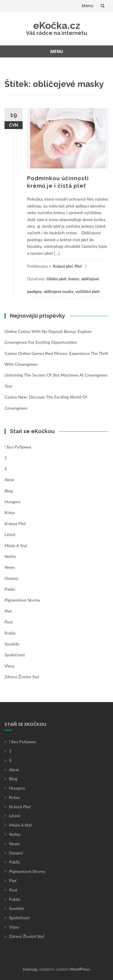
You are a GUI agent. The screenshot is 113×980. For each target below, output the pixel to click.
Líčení (10, 534)
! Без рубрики (18, 447)
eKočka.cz (57, 25)
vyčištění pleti (87, 291)
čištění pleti (56, 279)
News (10, 567)
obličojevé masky (59, 291)
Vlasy (9, 666)
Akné (9, 480)
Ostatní (11, 578)
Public (10, 633)
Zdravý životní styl (22, 677)
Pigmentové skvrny (22, 600)
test (8, 386)
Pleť (78, 266)
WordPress (80, 969)
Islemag (30, 969)
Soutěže (12, 644)
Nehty (10, 556)
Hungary (13, 502)
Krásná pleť (63, 266)
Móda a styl (16, 545)
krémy (74, 279)
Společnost (15, 655)
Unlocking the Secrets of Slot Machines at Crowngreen (56, 375)
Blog (9, 491)
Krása (10, 512)
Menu (88, 6)
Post (9, 622)
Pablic (10, 589)
